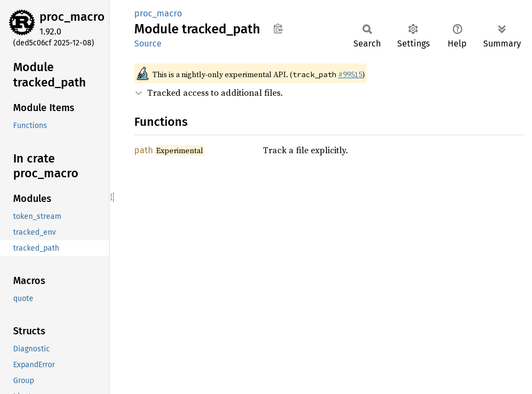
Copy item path (278, 28)
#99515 (350, 74)
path (144, 150)
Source (148, 44)
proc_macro (72, 17)
